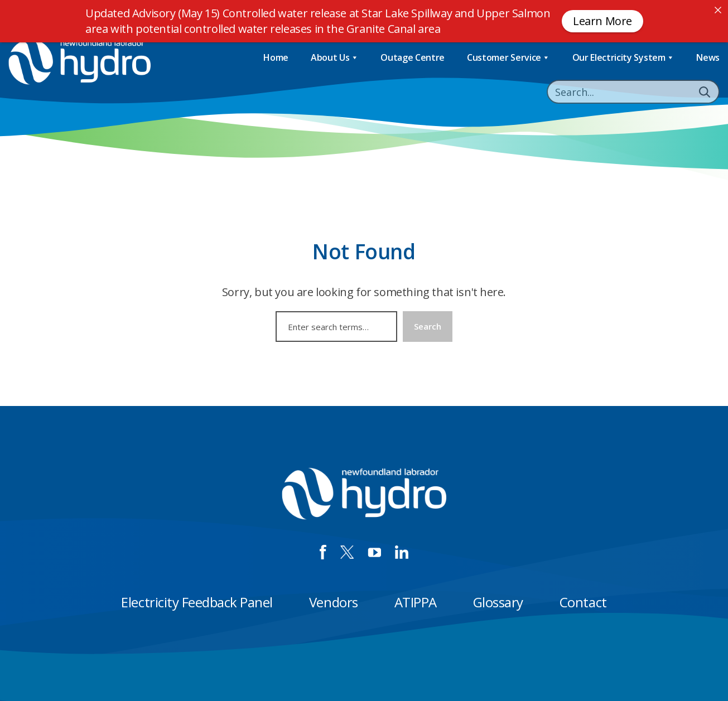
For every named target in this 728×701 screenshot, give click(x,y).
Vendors (334, 602)
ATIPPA (416, 602)
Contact (583, 602)
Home (276, 57)
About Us (334, 58)
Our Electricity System (623, 58)
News (708, 57)
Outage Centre (413, 57)
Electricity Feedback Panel (197, 602)
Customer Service (508, 58)
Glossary (498, 602)
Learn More (602, 21)
